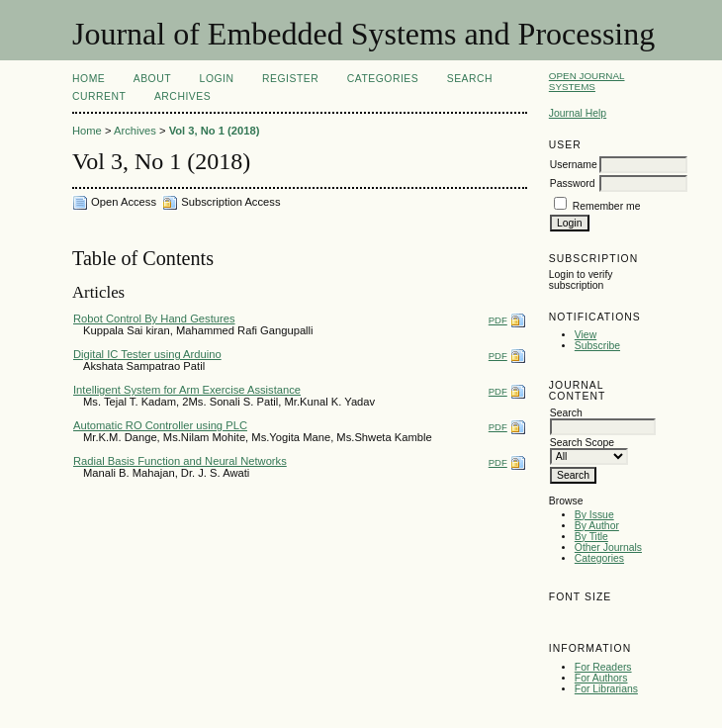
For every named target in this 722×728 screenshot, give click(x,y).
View (586, 335)
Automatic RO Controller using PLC (160, 425)
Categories (599, 558)
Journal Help (578, 113)
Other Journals (608, 547)
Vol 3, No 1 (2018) (215, 131)
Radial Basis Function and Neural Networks (180, 461)
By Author (597, 526)
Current (99, 96)
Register (290, 79)
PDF (498, 320)
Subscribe (597, 346)
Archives (182, 96)
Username (574, 165)
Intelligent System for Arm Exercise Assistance (187, 390)
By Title (591, 537)
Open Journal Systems (587, 81)
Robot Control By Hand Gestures (154, 318)
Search (470, 79)
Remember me (607, 206)
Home (89, 79)
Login (217, 79)
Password (573, 183)
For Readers (603, 667)
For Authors (601, 678)
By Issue (594, 515)
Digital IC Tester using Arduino (147, 354)
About (152, 79)
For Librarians (606, 689)
